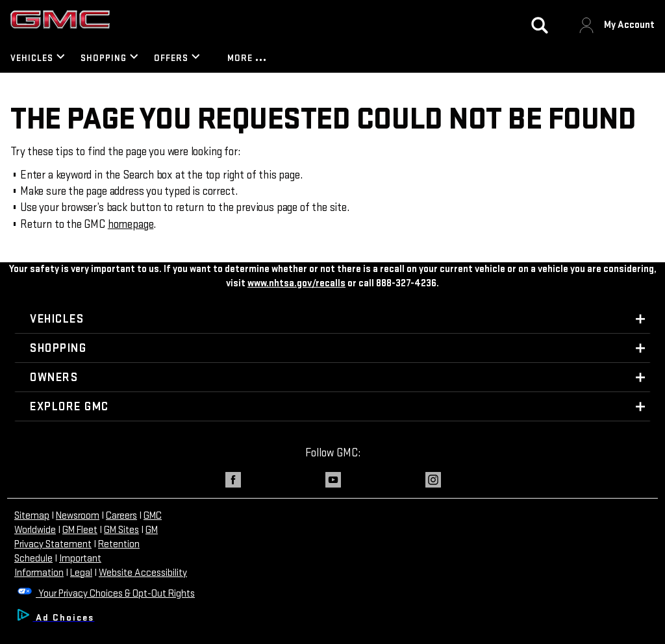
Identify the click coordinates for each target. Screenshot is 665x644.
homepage (131, 224)
